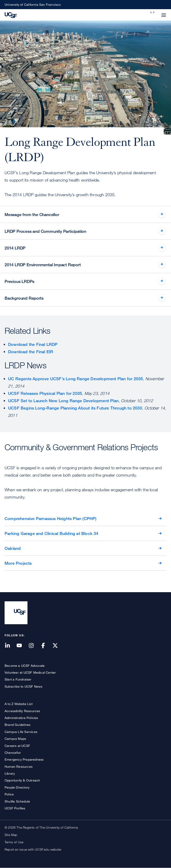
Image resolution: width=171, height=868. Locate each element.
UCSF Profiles (15, 808)
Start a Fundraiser (18, 679)
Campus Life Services (21, 732)
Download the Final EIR (31, 352)
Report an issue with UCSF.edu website (33, 849)
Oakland (13, 548)
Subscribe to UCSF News (23, 686)
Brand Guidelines (18, 725)
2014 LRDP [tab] (15, 248)
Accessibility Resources (22, 711)
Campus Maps (15, 739)
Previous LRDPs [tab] (19, 281)
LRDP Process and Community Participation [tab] (45, 231)
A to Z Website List (19, 704)
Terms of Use (14, 842)
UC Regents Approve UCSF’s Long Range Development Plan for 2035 (75, 379)
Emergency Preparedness (24, 759)
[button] (153, 12)
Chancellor (13, 753)
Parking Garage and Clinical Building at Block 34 (52, 533)
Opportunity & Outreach (22, 780)
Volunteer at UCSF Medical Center (30, 672)
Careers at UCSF (17, 746)
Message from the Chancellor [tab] (32, 214)
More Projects (18, 563)
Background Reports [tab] (24, 298)
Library (10, 773)
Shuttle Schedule (17, 801)
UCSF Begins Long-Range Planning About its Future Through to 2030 (75, 408)
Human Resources (19, 766)
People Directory (17, 787)
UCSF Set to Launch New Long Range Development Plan (63, 401)
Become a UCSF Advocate (25, 666)
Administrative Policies (21, 718)
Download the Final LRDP (33, 344)
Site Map (11, 835)
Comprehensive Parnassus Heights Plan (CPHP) (51, 518)
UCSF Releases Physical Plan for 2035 (45, 393)
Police (9, 794)
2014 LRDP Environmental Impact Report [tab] (43, 265)
